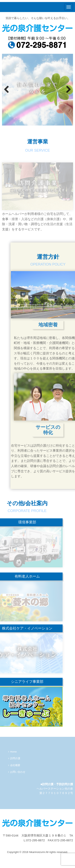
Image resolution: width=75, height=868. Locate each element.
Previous (7, 90)
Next (68, 90)
